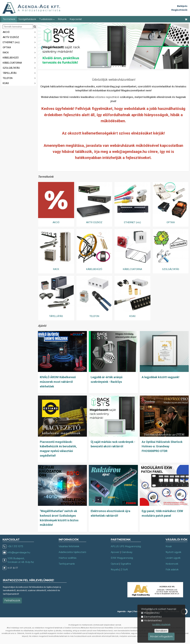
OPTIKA (20, 47)
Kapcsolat (76, 19)
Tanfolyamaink (67, 564)
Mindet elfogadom (161, 636)
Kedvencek (172, 564)
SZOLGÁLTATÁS (20, 68)
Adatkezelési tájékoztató (72, 552)
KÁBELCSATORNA (20, 63)
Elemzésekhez (153, 617)
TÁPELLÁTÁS (20, 73)
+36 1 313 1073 (15, 546)
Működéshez (152, 613)
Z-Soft (124, 570)
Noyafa (115, 570)
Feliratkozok (12, 600)
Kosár (169, 546)
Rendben (161, 631)
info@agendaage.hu (19, 552)
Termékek (9, 19)
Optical (115, 564)
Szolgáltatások (27, 19)
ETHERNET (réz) (20, 42)
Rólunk (62, 19)
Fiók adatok (172, 570)
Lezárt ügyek (173, 558)
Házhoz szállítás (68, 558)
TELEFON (20, 78)
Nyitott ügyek (173, 552)
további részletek (161, 624)
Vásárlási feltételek (69, 546)
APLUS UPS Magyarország (126, 546)
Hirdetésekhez (153, 620)
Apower (115, 552)
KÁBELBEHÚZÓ (20, 57)
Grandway (127, 552)
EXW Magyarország (122, 558)
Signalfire (126, 564)
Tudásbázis (47, 19)
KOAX (20, 83)
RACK (20, 52)
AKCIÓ (20, 32)
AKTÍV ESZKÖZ (20, 37)
